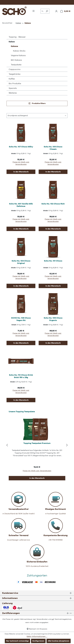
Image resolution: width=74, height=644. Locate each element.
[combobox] (42, 11)
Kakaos (14, 46)
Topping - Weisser (17, 37)
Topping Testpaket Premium (37, 443)
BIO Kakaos (16, 60)
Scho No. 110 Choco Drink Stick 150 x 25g (21, 376)
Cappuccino (15, 69)
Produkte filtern (37, 103)
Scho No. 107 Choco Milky (21, 147)
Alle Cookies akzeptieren (59, 641)
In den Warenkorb (21, 172)
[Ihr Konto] (56, 11)
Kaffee (12, 79)
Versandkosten (42, 619)
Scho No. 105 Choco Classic (53, 148)
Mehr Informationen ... (37, 636)
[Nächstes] (67, 445)
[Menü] (34, 11)
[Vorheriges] (7, 445)
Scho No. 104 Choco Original (21, 262)
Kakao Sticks (19, 51)
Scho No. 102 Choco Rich (53, 204)
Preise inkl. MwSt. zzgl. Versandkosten (21, 163)
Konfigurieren (38, 641)
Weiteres (13, 93)
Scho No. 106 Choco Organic (53, 319)
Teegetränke (15, 74)
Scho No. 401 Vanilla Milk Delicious (21, 205)
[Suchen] (47, 11)
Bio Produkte (15, 83)
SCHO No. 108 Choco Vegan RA (21, 319)
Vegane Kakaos (18, 55)
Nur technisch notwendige (17, 641)
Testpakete (16, 65)
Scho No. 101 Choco (53, 261)
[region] (37, 445)
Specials (13, 88)
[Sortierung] (37, 116)
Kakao (12, 42)
